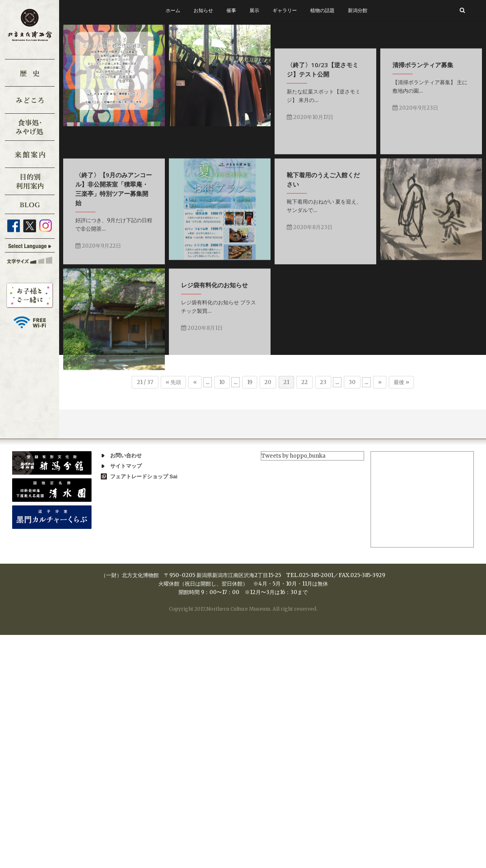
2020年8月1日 (96, 557)
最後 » (401, 382)
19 (250, 382)
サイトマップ (126, 466)
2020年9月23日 (98, 275)
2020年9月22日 (239, 303)
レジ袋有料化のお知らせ (109, 514)
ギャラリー (285, 10)
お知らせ (203, 10)
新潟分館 (358, 10)
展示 (254, 10)
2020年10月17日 (380, 144)
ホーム (173, 10)
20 (268, 382)
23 (323, 382)
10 (222, 382)
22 (305, 382)
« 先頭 (173, 382)
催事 (231, 10)
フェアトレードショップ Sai (144, 476)
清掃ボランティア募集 (106, 232)
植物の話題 (322, 10)
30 (352, 382)
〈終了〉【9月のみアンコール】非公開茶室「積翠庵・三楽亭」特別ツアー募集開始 (254, 246)
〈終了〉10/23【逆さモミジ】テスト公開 (393, 96)
